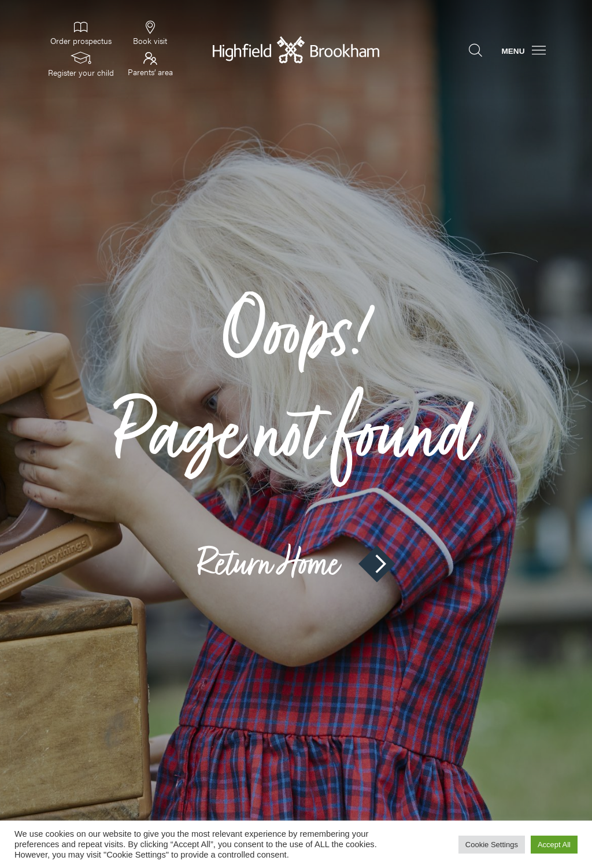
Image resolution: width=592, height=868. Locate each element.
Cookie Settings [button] (492, 845)
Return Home (296, 564)
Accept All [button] (554, 845)
